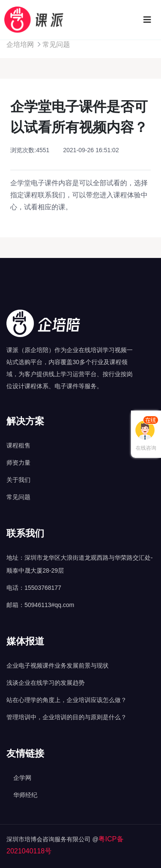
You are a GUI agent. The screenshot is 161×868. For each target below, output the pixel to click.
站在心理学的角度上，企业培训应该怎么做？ (67, 700)
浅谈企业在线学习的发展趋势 (46, 683)
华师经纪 (25, 795)
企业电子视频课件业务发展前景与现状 (58, 666)
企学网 (22, 778)
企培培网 (20, 44)
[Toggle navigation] (147, 20)
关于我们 (18, 480)
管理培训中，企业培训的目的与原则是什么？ (67, 717)
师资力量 (18, 463)
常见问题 (56, 44)
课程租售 (18, 445)
